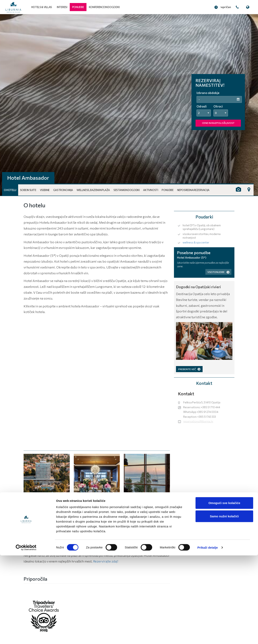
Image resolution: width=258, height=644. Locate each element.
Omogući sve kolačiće (224, 591)
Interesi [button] (62, 7)
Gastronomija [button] (63, 190)
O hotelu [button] (10, 190)
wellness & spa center (196, 242)
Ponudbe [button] (167, 190)
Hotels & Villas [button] (42, 7)
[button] (78, 7)
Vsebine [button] (45, 190)
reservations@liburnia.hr (198, 421)
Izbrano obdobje (208, 93)
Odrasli (202, 106)
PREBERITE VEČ (189, 369)
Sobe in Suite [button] (28, 190)
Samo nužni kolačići (224, 605)
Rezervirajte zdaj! (106, 561)
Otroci (218, 106)
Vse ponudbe (218, 272)
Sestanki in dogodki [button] (126, 190)
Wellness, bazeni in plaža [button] (93, 190)
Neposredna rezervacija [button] (193, 190)
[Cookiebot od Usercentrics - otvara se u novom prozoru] (26, 636)
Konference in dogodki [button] (104, 7)
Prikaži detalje (208, 636)
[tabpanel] (129, 105)
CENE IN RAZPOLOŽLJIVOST (218, 123)
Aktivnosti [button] (151, 190)
